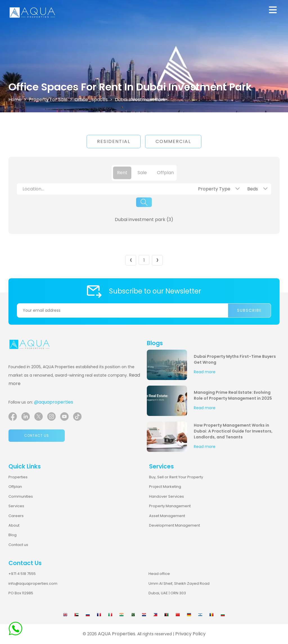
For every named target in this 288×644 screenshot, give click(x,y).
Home (15, 100)
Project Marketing (165, 487)
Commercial (173, 141)
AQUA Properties (117, 634)
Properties (18, 477)
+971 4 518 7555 (22, 574)
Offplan (15, 487)
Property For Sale (48, 100)
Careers (16, 516)
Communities (21, 496)
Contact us (37, 435)
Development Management (175, 525)
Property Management (170, 506)
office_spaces (91, 100)
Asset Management (167, 516)
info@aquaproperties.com (33, 583)
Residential (114, 141)
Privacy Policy (190, 634)
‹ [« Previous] (131, 260)
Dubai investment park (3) (144, 219)
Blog (13, 535)
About (14, 525)
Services (16, 506)
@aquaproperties (54, 402)
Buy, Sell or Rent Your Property (176, 477)
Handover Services (166, 496)
